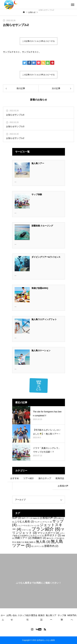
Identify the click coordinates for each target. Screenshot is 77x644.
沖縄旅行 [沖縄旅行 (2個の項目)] (39, 538)
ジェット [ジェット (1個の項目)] (35, 525)
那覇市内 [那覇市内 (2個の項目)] (51, 546)
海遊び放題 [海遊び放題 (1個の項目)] (30, 542)
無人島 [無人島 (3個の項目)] (43, 542)
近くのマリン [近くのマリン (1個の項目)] (38, 546)
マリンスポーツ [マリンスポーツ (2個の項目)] (48, 533)
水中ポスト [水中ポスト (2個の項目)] (53, 535)
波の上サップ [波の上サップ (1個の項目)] (53, 538)
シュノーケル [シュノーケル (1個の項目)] (23, 525)
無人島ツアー (38, 163)
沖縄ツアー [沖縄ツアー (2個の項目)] (23, 538)
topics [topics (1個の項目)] (36, 518)
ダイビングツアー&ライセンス (46, 257)
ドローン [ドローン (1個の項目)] (26, 530)
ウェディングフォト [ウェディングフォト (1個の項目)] (43, 522)
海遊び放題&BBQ (40, 288)
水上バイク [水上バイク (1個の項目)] (38, 536)
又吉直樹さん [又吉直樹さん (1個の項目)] (26, 536)
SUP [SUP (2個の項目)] (17, 518)
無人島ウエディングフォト (44, 319)
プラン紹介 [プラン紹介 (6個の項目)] (46, 529)
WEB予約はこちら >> (38, 386)
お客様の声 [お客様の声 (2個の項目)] (48, 518)
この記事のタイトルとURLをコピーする (38, 41)
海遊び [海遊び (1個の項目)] (20, 542)
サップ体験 (37, 194)
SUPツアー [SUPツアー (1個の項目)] (27, 518)
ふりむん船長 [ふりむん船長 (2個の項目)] (24, 522)
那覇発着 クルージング (42, 226)
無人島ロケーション (41, 350)
